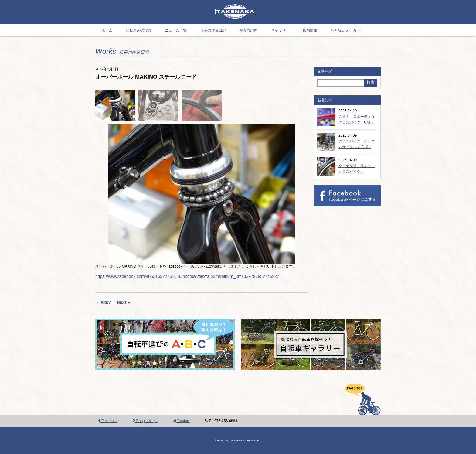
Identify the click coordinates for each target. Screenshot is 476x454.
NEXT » (124, 302)
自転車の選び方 (139, 30)
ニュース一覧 (176, 30)
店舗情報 (310, 30)
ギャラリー (280, 30)
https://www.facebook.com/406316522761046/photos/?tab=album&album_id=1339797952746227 (187, 276)
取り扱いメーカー (345, 30)
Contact (181, 421)
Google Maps (145, 421)
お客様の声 (248, 30)
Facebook (108, 421)
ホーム (107, 30)
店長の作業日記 (213, 30)
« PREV (104, 302)
